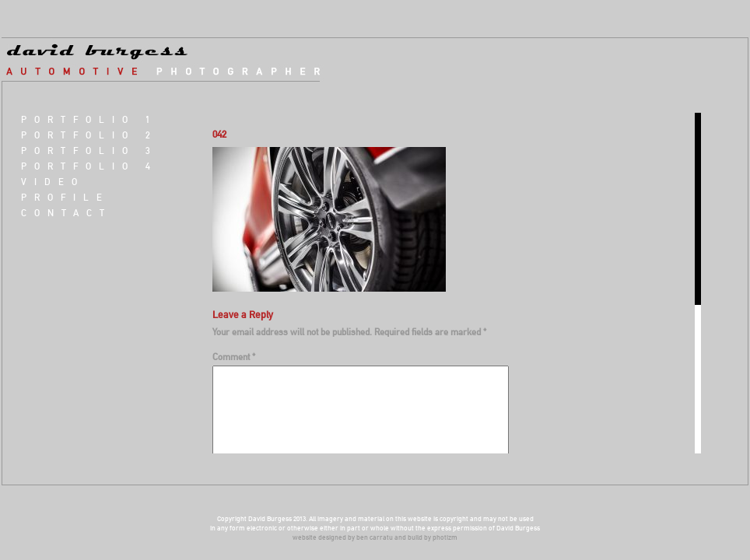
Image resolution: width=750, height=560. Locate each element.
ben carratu (375, 537)
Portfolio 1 (89, 119)
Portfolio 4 (89, 166)
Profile (65, 197)
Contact (67, 213)
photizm (445, 537)
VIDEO (53, 182)
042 (219, 134)
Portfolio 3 (89, 150)
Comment (234, 357)
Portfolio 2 (89, 135)
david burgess (172, 60)
